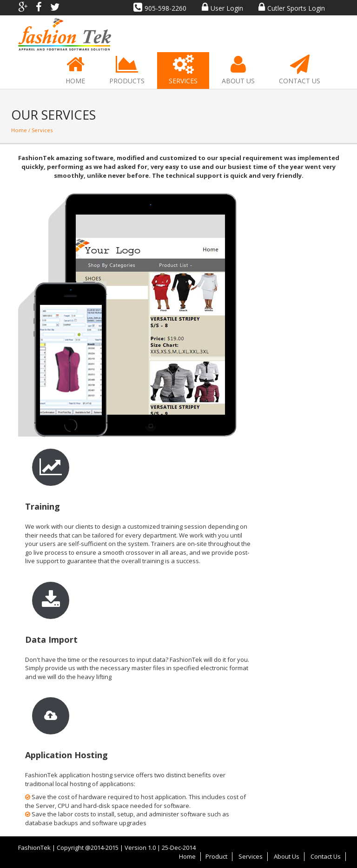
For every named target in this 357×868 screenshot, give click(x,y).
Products (127, 70)
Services (183, 70)
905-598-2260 (160, 8)
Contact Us (300, 70)
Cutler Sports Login (292, 8)
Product (216, 856)
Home (75, 70)
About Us (238, 70)
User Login (222, 8)
